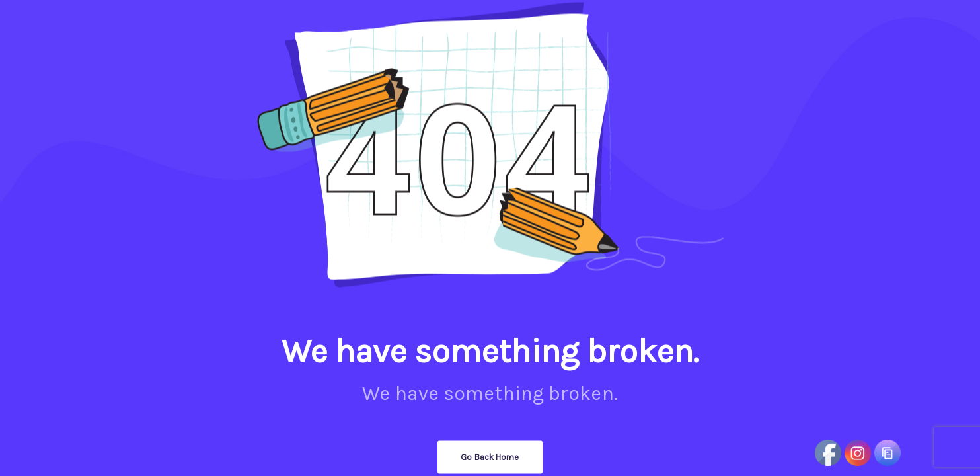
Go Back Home (490, 457)
